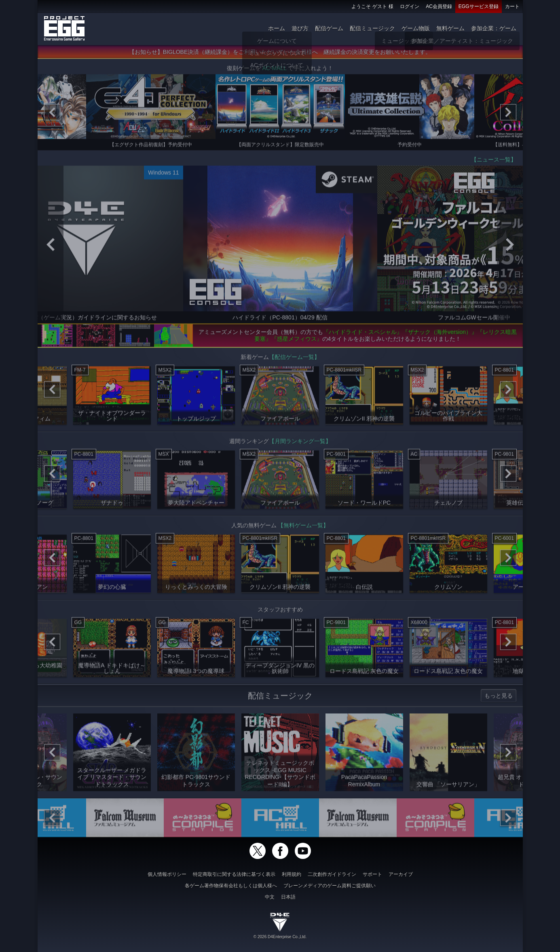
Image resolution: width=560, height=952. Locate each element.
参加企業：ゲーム (494, 28)
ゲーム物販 (416, 28)
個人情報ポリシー (167, 874)
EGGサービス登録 (479, 6)
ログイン (410, 6)
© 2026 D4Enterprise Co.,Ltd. (280, 937)
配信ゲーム (329, 28)
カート (512, 6)
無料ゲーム (450, 28)
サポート (372, 874)
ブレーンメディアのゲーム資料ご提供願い (330, 886)
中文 (270, 897)
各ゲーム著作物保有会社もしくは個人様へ (231, 886)
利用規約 (292, 874)
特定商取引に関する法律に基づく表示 (234, 874)
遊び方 (300, 28)
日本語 (288, 897)
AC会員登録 (439, 6)
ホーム (277, 28)
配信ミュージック (372, 28)
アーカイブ (401, 874)
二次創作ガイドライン (332, 874)
